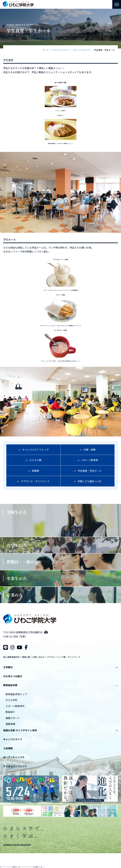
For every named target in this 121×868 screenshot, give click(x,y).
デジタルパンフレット (15, 766)
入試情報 (8, 748)
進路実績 (10, 724)
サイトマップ (74, 657)
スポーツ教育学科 (15, 706)
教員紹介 (10, 712)
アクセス (51, 657)
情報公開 (26, 657)
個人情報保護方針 (11, 657)
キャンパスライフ (13, 739)
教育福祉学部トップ (16, 694)
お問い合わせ (39, 657)
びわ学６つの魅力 (13, 676)
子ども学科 (11, 700)
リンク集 (61, 657)
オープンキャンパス (14, 757)
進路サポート (13, 718)
